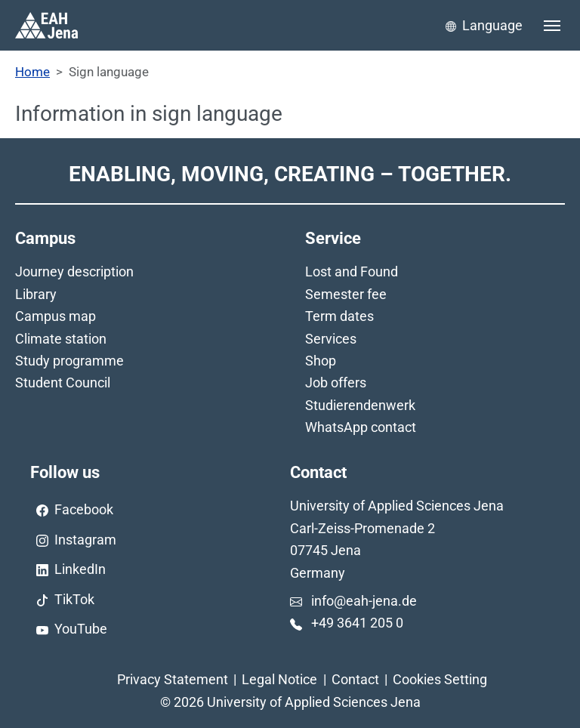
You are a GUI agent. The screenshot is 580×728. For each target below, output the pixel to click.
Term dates (339, 316)
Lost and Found (352, 271)
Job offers (336, 383)
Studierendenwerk (360, 405)
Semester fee (346, 294)
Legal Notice (279, 679)
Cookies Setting (440, 679)
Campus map (56, 316)
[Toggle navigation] (552, 26)
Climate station (61, 339)
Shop (321, 361)
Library (36, 294)
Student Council (63, 383)
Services (331, 339)
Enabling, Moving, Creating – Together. (290, 174)
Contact (355, 679)
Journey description (74, 271)
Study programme (69, 361)
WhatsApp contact (361, 427)
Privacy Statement (173, 679)
